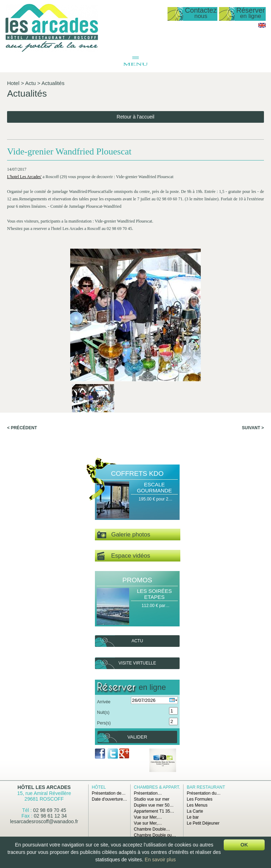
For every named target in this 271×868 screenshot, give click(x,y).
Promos (137, 580)
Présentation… (148, 793)
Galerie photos (124, 535)
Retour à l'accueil (136, 117)
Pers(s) (104, 723)
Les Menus (197, 805)
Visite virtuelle (137, 663)
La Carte (195, 811)
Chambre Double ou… (155, 835)
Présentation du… (204, 793)
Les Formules (200, 799)
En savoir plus (160, 860)
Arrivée (104, 702)
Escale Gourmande (154, 487)
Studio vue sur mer (152, 799)
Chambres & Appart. (157, 787)
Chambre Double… (152, 829)
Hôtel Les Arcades (44, 787)
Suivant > (253, 428)
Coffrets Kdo (137, 474)
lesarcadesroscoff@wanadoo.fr (44, 821)
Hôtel (99, 787)
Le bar (193, 817)
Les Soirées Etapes (154, 594)
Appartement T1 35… (154, 811)
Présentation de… (109, 793)
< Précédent (22, 428)
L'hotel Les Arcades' (24, 177)
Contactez (201, 13)
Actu (30, 83)
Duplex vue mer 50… (154, 805)
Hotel (13, 83)
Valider (137, 737)
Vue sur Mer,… (148, 817)
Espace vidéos (124, 556)
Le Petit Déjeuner (203, 823)
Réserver (251, 13)
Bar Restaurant (206, 787)
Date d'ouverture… (109, 799)
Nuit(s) (103, 712)
